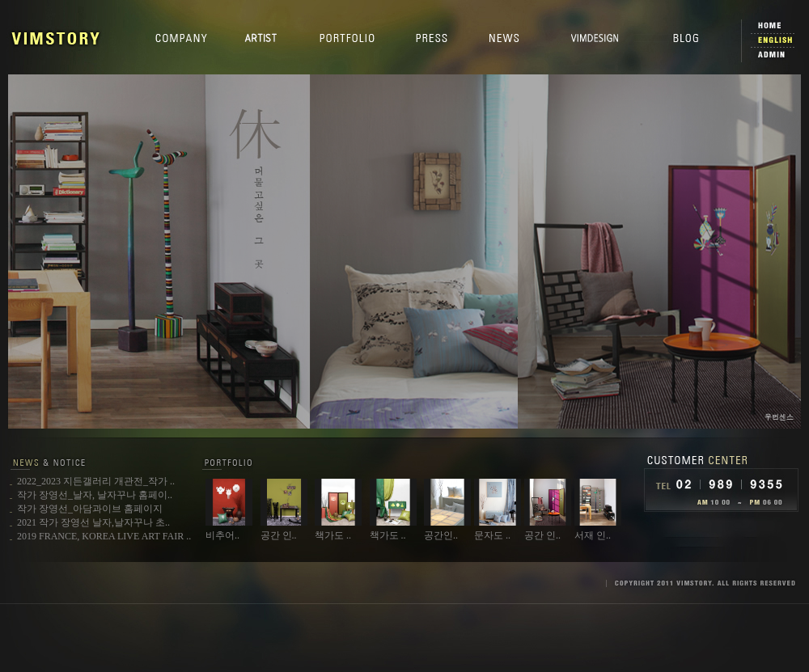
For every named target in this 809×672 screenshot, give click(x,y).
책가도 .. (333, 535)
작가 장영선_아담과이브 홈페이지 (90, 509)
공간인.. (441, 535)
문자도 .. (492, 535)
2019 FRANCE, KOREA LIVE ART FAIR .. (104, 536)
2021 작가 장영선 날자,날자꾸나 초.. (93, 522)
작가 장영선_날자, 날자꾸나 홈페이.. (95, 495)
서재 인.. (593, 535)
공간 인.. (279, 535)
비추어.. (222, 535)
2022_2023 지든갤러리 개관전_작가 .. (96, 481)
